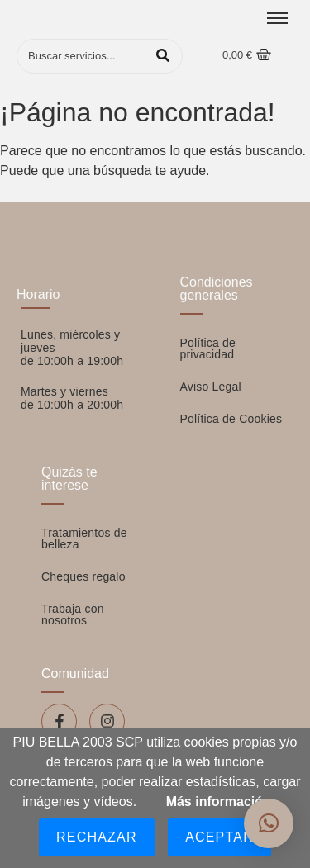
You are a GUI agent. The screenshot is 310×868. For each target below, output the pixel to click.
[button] (269, 823)
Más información (219, 802)
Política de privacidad (208, 349)
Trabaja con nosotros (73, 614)
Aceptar (219, 837)
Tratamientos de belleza (84, 538)
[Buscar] (83, 56)
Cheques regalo (83, 576)
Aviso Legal (211, 387)
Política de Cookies (231, 419)
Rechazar (97, 837)
